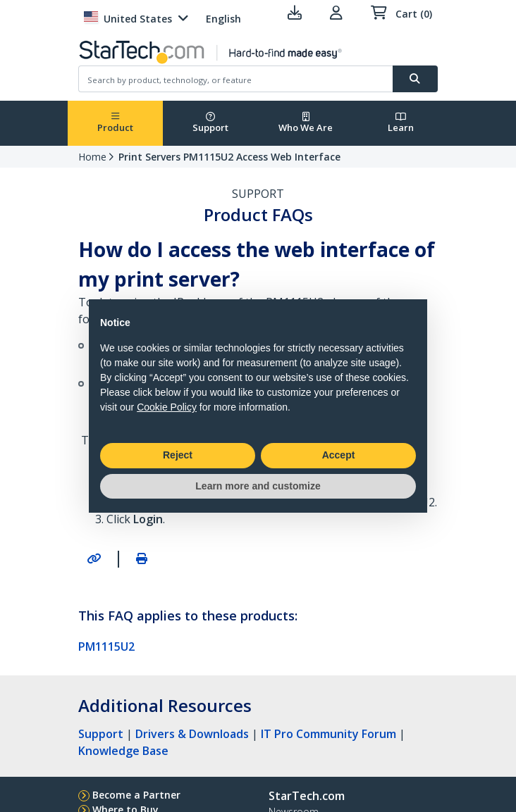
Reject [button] (178, 455)
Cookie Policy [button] (167, 407)
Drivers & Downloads (192, 734)
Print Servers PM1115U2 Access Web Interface (229, 157)
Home (92, 157)
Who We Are (306, 123)
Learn (401, 123)
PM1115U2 (106, 647)
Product (115, 123)
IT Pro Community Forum (328, 734)
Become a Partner (136, 795)
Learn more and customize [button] (258, 486)
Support (210, 123)
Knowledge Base (123, 751)
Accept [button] (339, 455)
